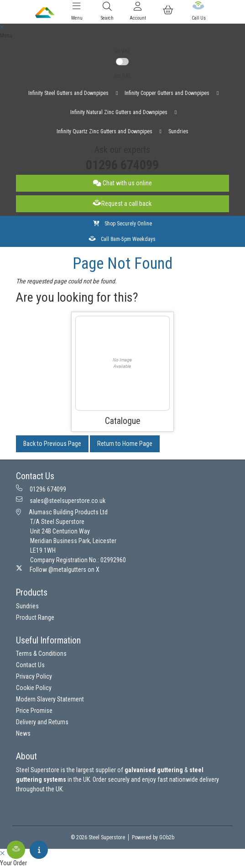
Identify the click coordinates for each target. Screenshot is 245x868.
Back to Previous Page (52, 444)
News (23, 733)
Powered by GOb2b (153, 837)
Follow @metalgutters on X (58, 569)
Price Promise (34, 711)
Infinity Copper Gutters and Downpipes (167, 93)
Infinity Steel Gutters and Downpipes (68, 93)
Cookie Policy (34, 688)
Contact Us (30, 665)
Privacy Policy (34, 676)
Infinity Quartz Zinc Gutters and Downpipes (104, 131)
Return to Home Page (125, 444)
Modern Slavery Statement (50, 699)
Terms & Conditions (41, 654)
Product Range (35, 617)
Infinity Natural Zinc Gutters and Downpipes (119, 112)
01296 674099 (122, 165)
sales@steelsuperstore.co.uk (61, 500)
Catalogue (122, 421)
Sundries (178, 131)
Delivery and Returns (42, 722)
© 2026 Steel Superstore (98, 837)
